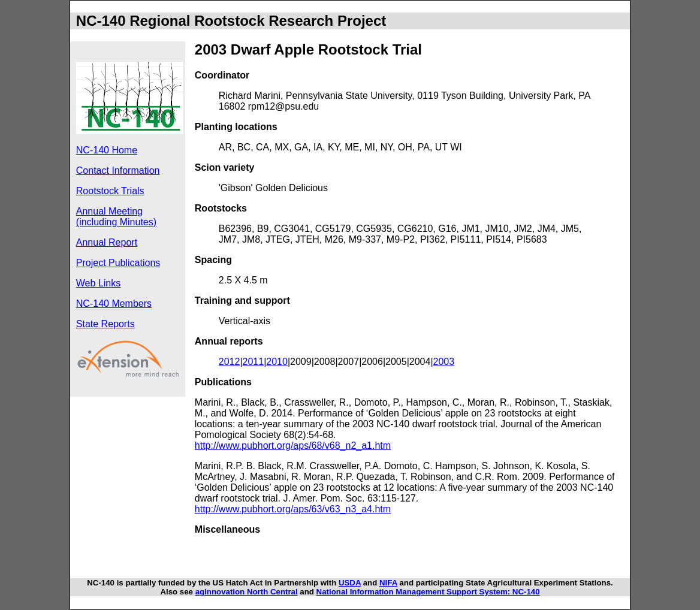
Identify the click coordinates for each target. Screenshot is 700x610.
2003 (444, 362)
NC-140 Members (114, 304)
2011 (254, 362)
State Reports (105, 324)
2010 (277, 362)
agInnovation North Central (247, 592)
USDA (350, 583)
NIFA (388, 583)
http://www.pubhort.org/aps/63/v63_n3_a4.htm (293, 509)
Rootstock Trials (110, 191)
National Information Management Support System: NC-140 (428, 592)
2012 (230, 362)
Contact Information (118, 170)
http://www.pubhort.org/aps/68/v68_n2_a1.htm (293, 446)
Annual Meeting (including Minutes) (116, 217)
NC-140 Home (107, 150)
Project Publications (118, 263)
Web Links (98, 283)
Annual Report (107, 242)
